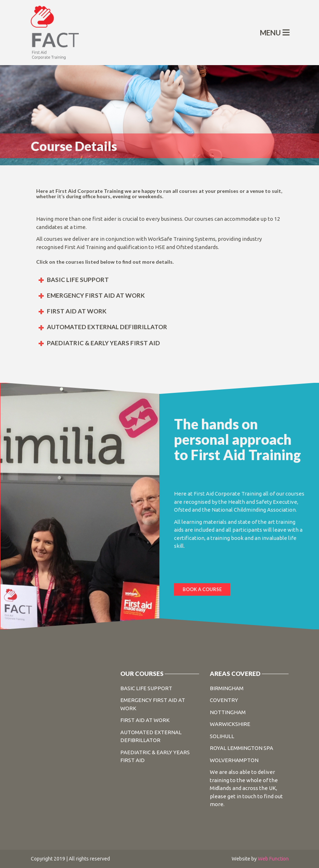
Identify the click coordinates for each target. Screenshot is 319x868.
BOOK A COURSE (202, 589)
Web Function (273, 859)
